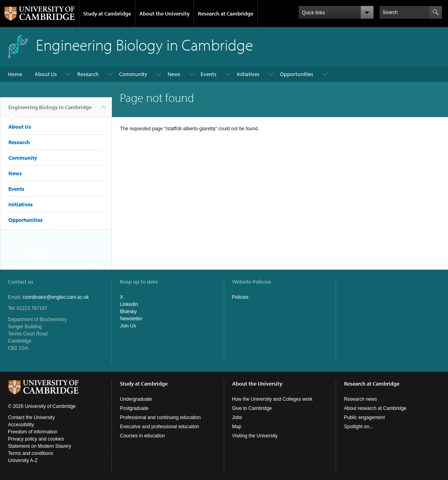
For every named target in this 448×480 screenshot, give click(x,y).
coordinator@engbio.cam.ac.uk (56, 297)
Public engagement (365, 417)
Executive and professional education (159, 427)
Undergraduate (136, 399)
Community (133, 74)
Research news (361, 399)
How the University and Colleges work (272, 399)
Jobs (237, 417)
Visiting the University (255, 436)
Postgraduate (134, 408)
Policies (240, 297)
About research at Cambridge (375, 408)
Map (237, 427)
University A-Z (23, 460)
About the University (164, 14)
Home (15, 74)
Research (88, 74)
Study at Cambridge (107, 14)
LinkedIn (129, 304)
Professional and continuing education (160, 417)
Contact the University (31, 417)
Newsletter (131, 319)
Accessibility (21, 425)
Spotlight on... (359, 427)
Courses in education (142, 436)
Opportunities (297, 74)
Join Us (128, 326)
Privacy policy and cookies (36, 439)
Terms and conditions (30, 453)
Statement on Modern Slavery (40, 446)
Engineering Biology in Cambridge (50, 110)
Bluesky (128, 312)
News (174, 74)
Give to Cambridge (252, 408)
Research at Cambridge (226, 14)
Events (209, 74)
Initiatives (248, 74)
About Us (46, 74)
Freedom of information (33, 432)
